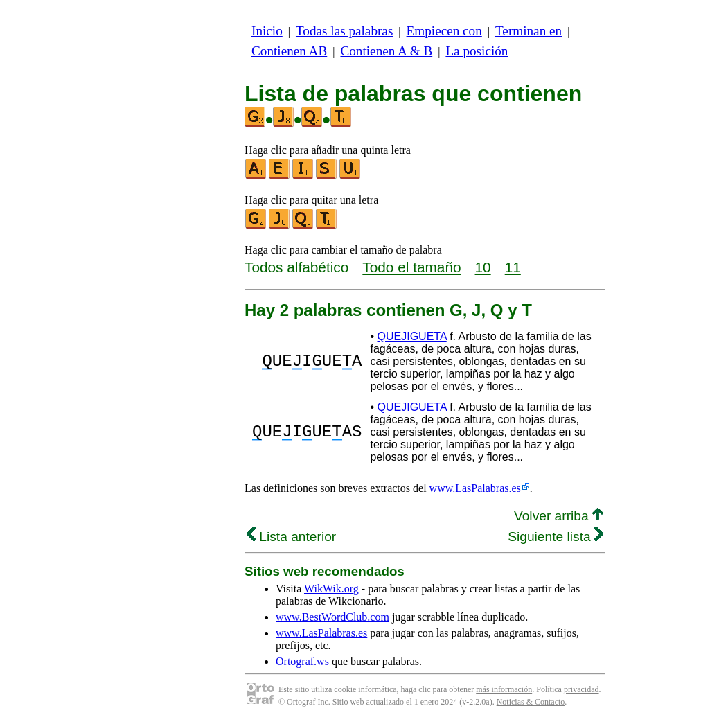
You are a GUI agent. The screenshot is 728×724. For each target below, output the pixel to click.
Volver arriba (559, 516)
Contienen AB (289, 51)
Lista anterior (291, 537)
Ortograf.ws (302, 661)
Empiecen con (444, 31)
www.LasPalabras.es (475, 488)
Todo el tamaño (411, 267)
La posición (477, 51)
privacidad (581, 689)
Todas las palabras (344, 31)
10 (483, 267)
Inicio (267, 31)
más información (504, 689)
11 (513, 267)
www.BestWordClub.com (332, 617)
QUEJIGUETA (412, 336)
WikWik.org (331, 589)
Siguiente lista (556, 537)
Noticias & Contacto (531, 702)
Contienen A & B (386, 51)
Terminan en (529, 31)
